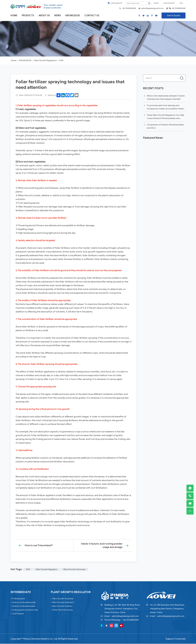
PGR (61, 60)
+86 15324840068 (129, 8)
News (156, 3)
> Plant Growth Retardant (62, 603)
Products (28, 15)
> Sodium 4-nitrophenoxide (23, 603)
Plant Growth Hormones (75, 570)
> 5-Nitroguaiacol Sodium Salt (24, 610)
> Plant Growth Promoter (62, 599)
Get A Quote (173, 15)
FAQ (181, 3)
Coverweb (180, 639)
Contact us (92, 15)
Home (14, 15)
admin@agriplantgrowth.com (152, 8)
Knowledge (169, 3)
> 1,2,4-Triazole (17, 614)
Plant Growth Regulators (45, 60)
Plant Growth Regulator (47, 570)
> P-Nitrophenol (18, 599)
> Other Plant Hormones (62, 610)
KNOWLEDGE (25, 60)
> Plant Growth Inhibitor (62, 606)
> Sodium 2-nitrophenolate (23, 606)
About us (44, 15)
